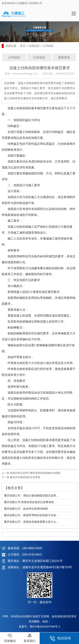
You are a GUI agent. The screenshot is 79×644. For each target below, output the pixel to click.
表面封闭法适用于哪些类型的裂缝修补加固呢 (35, 473)
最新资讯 (64, 57)
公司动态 (14, 57)
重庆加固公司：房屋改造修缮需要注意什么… (31, 522)
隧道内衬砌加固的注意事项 (25, 477)
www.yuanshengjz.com (25, 74)
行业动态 (39, 57)
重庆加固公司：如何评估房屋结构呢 (26, 509)
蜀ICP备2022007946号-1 (45, 627)
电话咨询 (60, 638)
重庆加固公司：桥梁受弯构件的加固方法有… (31, 515)
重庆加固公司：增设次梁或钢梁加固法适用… (31, 496)
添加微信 (10, 638)
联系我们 (30, 638)
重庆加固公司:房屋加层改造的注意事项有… (30, 502)
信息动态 (34, 46)
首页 (23, 46)
